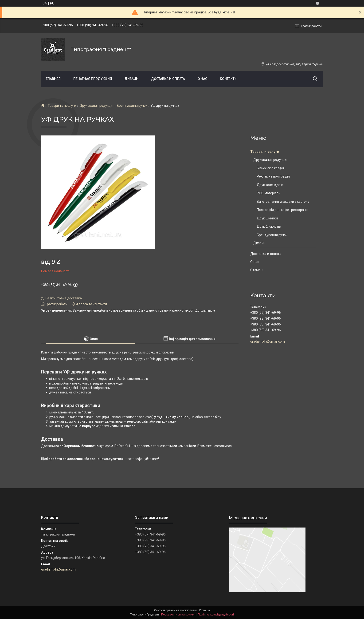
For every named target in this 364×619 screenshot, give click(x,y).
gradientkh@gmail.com (268, 341)
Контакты (229, 79)
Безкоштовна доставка (64, 298)
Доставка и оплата (168, 79)
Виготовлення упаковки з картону (283, 202)
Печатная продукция (93, 79)
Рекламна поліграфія (273, 176)
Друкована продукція (96, 106)
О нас (202, 79)
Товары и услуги (265, 152)
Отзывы (257, 270)
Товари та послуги (62, 106)
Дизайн (131, 79)
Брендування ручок (132, 106)
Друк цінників (268, 218)
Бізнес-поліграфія (271, 168)
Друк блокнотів (269, 226)
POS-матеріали (269, 193)
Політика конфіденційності (216, 615)
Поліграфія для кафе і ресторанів (283, 210)
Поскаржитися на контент (178, 615)
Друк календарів (270, 185)
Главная (53, 79)
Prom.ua (204, 610)
